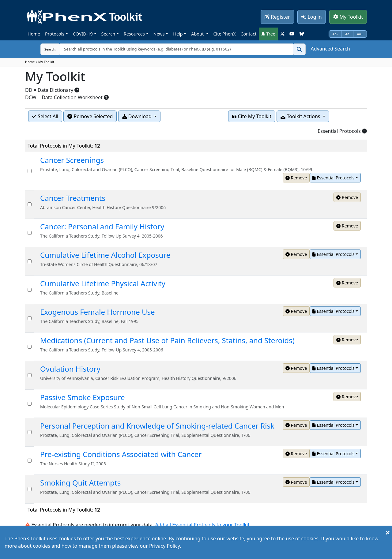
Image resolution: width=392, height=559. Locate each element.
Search (108, 34)
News (159, 34)
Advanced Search (330, 49)
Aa (347, 34)
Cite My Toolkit (252, 116)
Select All (45, 116)
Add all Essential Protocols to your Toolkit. (203, 525)
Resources (134, 34)
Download (138, 116)
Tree (268, 34)
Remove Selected (90, 116)
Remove (296, 178)
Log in (311, 17)
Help (178, 34)
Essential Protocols (333, 178)
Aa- (335, 34)
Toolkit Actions (301, 116)
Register (277, 17)
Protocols (55, 34)
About (198, 34)
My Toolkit (348, 17)
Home (34, 34)
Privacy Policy (164, 546)
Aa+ (360, 34)
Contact (248, 34)
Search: (50, 49)
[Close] (388, 532)
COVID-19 (83, 34)
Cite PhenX (225, 34)
